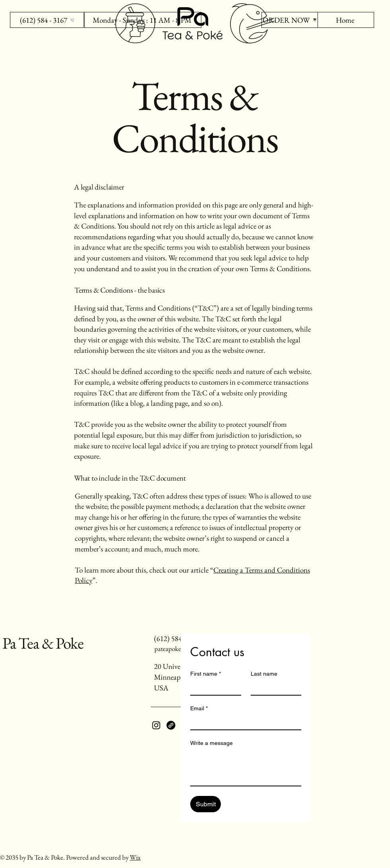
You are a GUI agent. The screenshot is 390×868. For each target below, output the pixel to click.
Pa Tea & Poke (43, 643)
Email (199, 709)
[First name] (213, 688)
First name (206, 674)
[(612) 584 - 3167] (47, 20)
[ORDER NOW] (290, 20)
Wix (135, 857)
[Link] (171, 725)
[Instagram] (156, 725)
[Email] (243, 722)
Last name (264, 674)
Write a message (212, 743)
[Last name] (274, 688)
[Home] (346, 20)
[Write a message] (246, 768)
